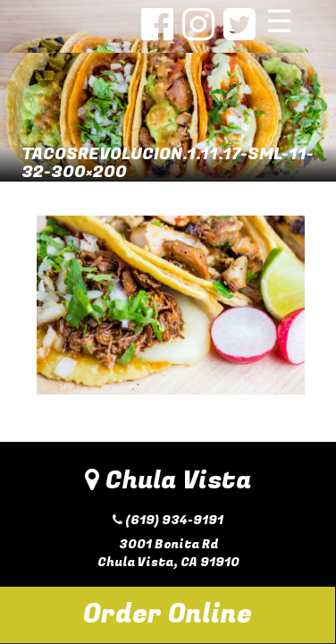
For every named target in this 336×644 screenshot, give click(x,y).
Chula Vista (168, 481)
